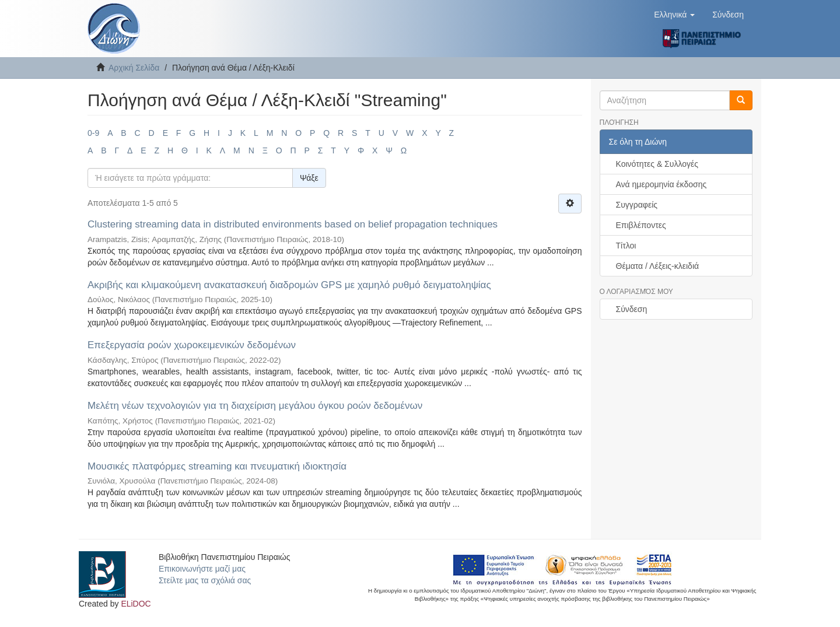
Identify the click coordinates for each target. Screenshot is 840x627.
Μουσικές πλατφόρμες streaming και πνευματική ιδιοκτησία (217, 466)
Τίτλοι (626, 246)
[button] (674, 15)
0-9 (93, 133)
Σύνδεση (632, 309)
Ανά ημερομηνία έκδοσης (661, 184)
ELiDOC (136, 604)
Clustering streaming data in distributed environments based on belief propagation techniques (293, 224)
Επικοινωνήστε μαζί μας (202, 569)
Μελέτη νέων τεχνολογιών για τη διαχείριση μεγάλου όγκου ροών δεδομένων (255, 406)
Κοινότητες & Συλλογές (657, 164)
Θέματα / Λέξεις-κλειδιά (658, 266)
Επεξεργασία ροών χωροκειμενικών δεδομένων (192, 345)
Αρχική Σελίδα (134, 68)
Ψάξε (309, 178)
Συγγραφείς (637, 205)
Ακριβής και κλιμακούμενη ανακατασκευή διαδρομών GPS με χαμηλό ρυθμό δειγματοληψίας (289, 285)
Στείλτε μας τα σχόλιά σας (205, 580)
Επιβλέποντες (641, 225)
